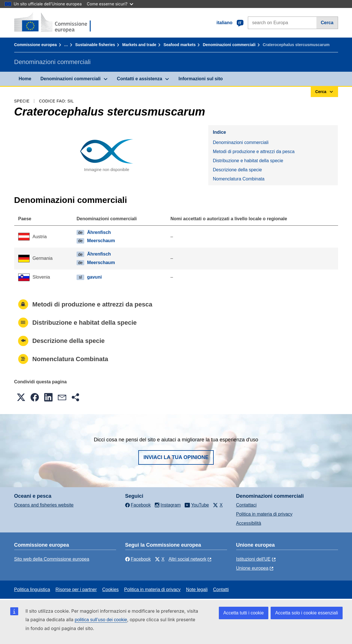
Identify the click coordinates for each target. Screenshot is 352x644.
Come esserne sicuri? (110, 4)
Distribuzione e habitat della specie (248, 161)
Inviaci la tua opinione (176, 457)
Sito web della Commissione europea (52, 559)
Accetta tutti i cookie (244, 613)
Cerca (327, 23)
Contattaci (246, 505)
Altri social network (187, 559)
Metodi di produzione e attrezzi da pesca (254, 152)
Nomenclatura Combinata (239, 179)
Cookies (110, 590)
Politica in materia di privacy (264, 514)
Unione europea (252, 568)
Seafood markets (180, 45)
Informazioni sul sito (201, 79)
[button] (21, 397)
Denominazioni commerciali (229, 45)
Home (25, 79)
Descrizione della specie (237, 170)
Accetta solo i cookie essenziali (307, 613)
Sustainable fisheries (95, 45)
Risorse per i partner (76, 590)
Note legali (197, 590)
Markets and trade (139, 45)
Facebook (138, 559)
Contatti (221, 590)
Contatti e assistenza (140, 79)
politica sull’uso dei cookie (101, 620)
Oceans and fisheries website (44, 505)
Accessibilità (249, 523)
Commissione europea (36, 45)
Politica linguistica (32, 590)
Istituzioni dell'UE (253, 559)
